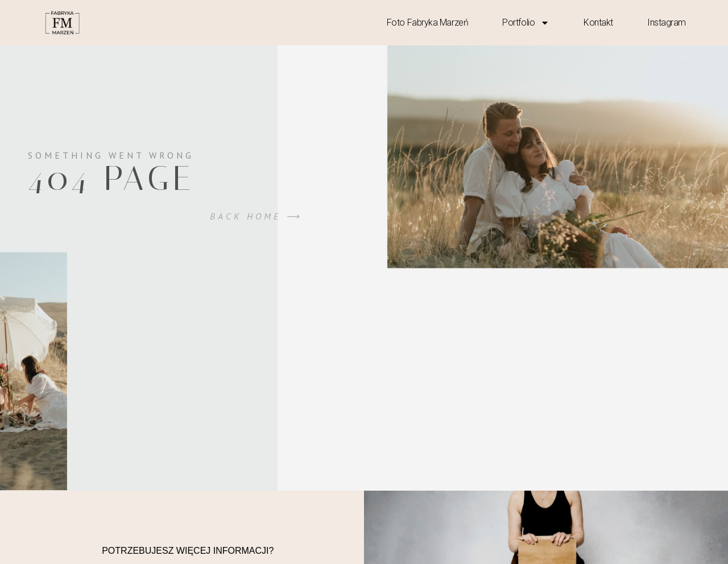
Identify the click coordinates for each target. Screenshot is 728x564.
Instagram (667, 22)
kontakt (598, 22)
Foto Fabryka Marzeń (427, 22)
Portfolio (526, 23)
